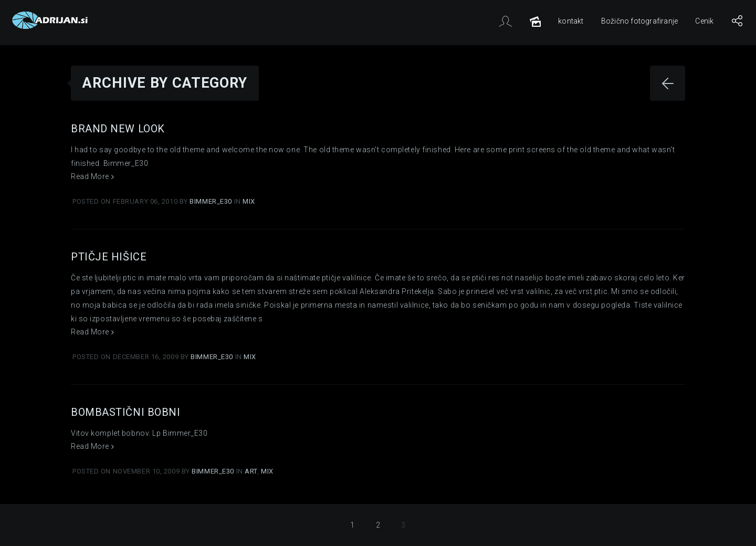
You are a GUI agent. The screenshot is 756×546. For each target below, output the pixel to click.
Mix (249, 201)
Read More (92, 176)
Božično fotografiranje (639, 21)
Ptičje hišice (109, 257)
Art (251, 471)
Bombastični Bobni (126, 412)
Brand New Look (118, 129)
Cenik (704, 21)
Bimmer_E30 (212, 201)
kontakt (571, 21)
